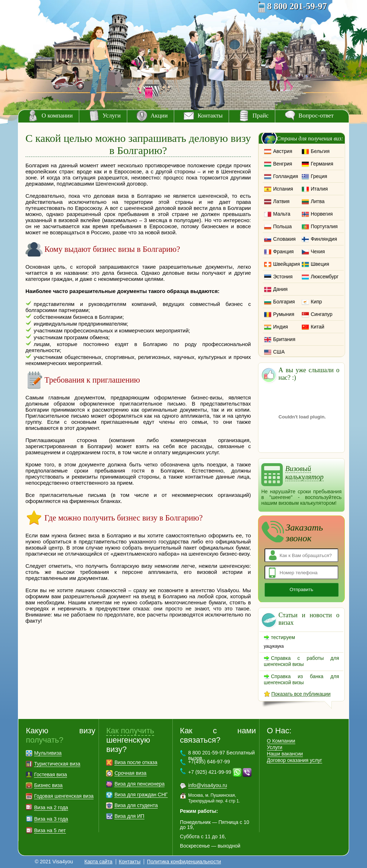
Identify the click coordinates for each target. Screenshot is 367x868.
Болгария (284, 302)
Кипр (316, 302)
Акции (159, 116)
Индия (280, 327)
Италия (319, 189)
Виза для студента (136, 805)
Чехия (318, 251)
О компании (57, 116)
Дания (280, 289)
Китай (318, 327)
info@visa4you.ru (208, 785)
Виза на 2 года (51, 807)
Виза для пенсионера (139, 784)
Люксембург (325, 277)
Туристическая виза (57, 764)
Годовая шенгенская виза (64, 796)
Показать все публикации (301, 694)
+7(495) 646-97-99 (209, 762)
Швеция (320, 264)
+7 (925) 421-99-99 (210, 772)
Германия (322, 164)
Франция (283, 251)
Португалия (324, 226)
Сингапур (321, 314)
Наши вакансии (285, 754)
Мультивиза (48, 753)
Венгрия (283, 164)
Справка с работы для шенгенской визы (301, 661)
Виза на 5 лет (50, 830)
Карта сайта (99, 862)
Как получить (130, 731)
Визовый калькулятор (304, 473)
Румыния (284, 314)
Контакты (210, 116)
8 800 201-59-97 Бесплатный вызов (221, 755)
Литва (318, 201)
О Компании (281, 741)
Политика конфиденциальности (184, 862)
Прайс (261, 116)
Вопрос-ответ (316, 116)
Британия (284, 339)
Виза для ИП (129, 816)
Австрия (283, 151)
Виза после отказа (136, 762)
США (279, 352)
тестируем (283, 637)
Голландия (286, 176)
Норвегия (322, 214)
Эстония (283, 277)
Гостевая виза (50, 775)
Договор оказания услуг (295, 760)
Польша (282, 226)
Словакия (284, 239)
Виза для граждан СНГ (141, 795)
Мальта (282, 214)
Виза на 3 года (51, 819)
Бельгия (320, 151)
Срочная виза (130, 773)
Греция (319, 176)
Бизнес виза (48, 785)
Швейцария (287, 264)
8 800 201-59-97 (297, 6)
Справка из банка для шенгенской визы (301, 679)
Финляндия (324, 239)
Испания (283, 189)
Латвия (281, 201)
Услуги (112, 116)
